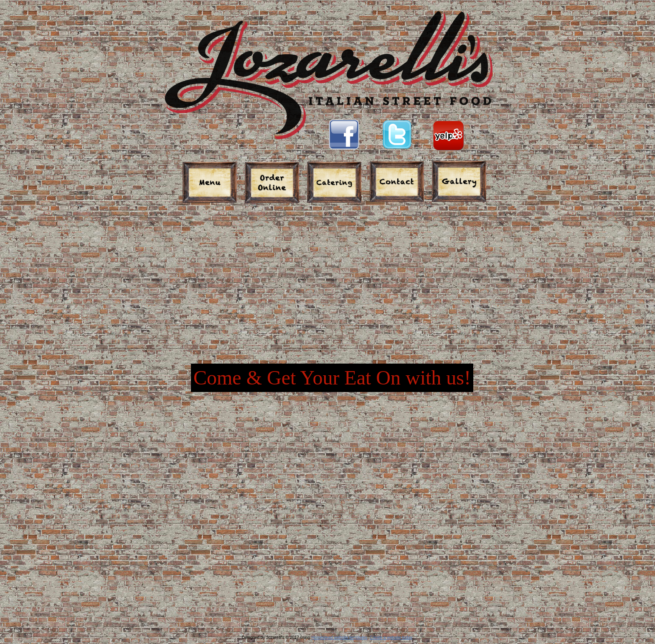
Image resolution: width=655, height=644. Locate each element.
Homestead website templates (339, 638)
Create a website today (391, 638)
